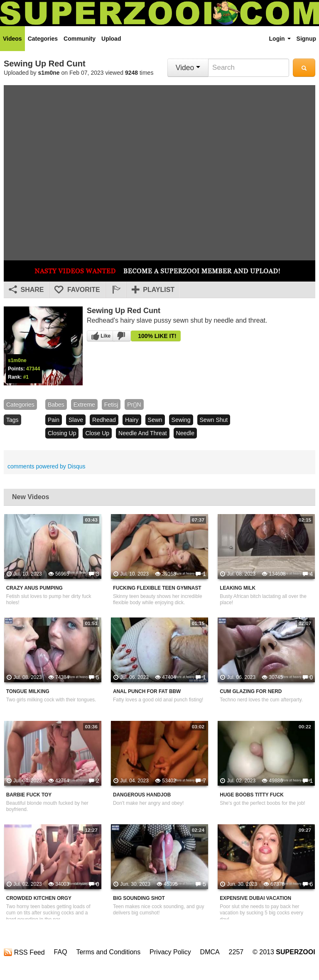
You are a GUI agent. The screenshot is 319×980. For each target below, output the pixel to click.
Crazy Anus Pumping (34, 588)
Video (188, 68)
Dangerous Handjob (142, 795)
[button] (116, 290)
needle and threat (143, 433)
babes (56, 404)
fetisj (111, 404)
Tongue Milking (28, 691)
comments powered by (47, 466)
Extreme (84, 404)
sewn (155, 420)
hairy (132, 420)
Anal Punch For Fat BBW (147, 691)
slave (76, 420)
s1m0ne (49, 73)
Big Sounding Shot (139, 898)
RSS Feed (24, 952)
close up (97, 433)
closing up (62, 433)
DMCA (210, 952)
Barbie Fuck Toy (29, 795)
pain (54, 420)
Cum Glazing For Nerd (251, 691)
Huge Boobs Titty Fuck (252, 795)
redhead (104, 420)
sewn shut (214, 420)
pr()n (134, 404)
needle (185, 433)
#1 (26, 377)
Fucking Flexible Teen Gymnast (157, 588)
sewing (181, 420)
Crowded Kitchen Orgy (39, 898)
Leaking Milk (238, 588)
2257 (236, 952)
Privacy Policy (170, 952)
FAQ (61, 952)
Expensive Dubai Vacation (255, 898)
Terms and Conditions (108, 952)
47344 (33, 369)
